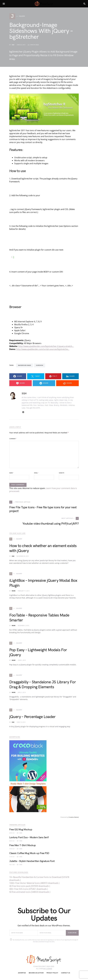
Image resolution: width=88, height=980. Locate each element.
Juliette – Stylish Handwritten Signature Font (32, 861)
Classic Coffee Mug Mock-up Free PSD (29, 853)
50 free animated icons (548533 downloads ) (30, 892)
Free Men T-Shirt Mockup (23, 845)
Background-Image (25, 365)
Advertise (22, 973)
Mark (14, 591)
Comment (13, 439)
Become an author (36, 973)
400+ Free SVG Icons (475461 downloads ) (29, 889)
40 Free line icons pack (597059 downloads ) (30, 886)
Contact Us (66, 973)
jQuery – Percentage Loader (32, 717)
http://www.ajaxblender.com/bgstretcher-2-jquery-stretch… (46, 346)
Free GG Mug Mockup (21, 830)
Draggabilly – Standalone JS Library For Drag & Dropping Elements (43, 685)
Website (62, 473)
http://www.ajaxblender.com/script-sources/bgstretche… (43, 349)
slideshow (40, 365)
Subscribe (72, 933)
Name (12, 473)
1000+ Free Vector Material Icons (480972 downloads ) (34, 883)
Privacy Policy (52, 973)
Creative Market (74, 817)
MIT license (48, 969)
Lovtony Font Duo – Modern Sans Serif (29, 837)
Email (36, 473)
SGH (13, 45)
